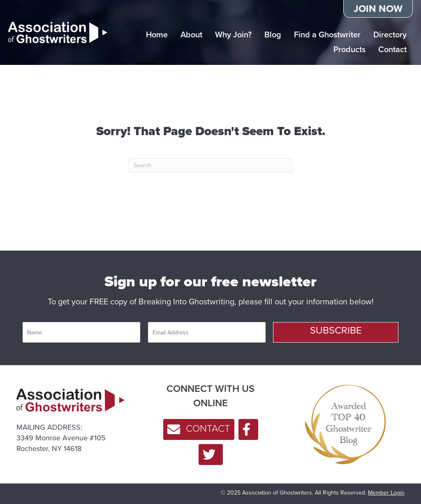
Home (157, 35)
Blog (273, 35)
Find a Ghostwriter (327, 35)
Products (349, 49)
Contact (392, 49)
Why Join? (233, 35)
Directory (390, 35)
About (191, 35)
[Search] (210, 165)
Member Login (386, 493)
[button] (336, 332)
